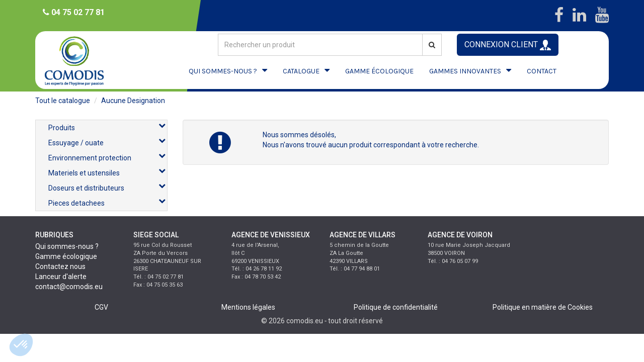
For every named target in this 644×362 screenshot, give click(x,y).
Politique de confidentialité (396, 307)
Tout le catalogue (63, 101)
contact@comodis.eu (69, 287)
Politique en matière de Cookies (543, 307)
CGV (101, 307)
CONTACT (542, 71)
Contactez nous (60, 266)
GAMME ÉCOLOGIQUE (379, 71)
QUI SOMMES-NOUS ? (223, 71)
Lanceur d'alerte (61, 277)
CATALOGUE (301, 71)
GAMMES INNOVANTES (465, 71)
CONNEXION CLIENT (508, 45)
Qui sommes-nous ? (67, 246)
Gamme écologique (66, 256)
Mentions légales (248, 307)
